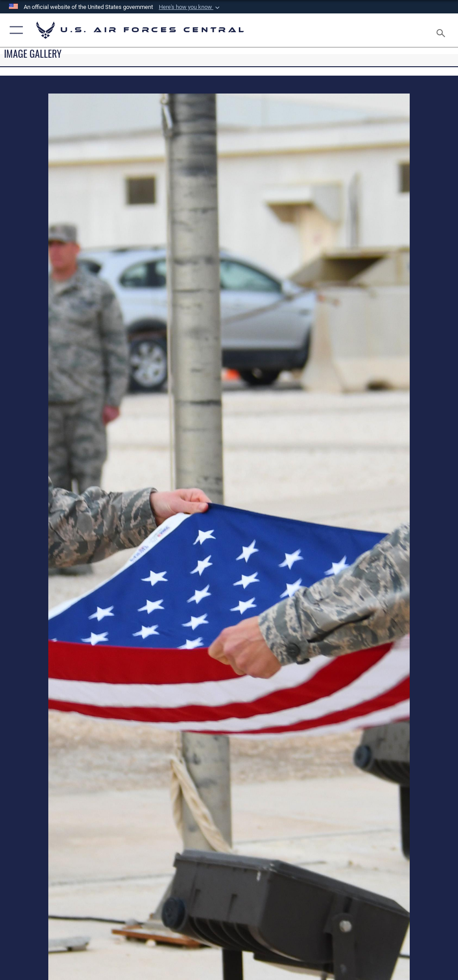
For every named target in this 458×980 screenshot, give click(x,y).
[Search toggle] (443, 30)
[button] (190, 7)
